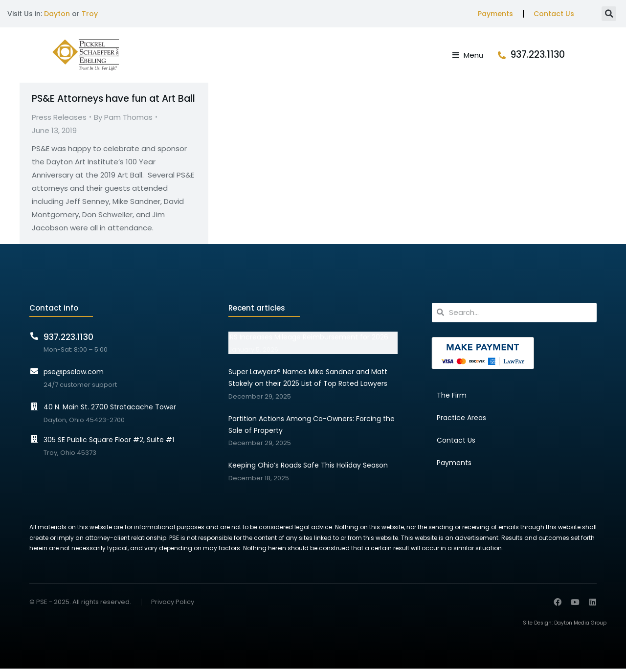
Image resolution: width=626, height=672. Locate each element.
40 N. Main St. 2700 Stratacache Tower (110, 410)
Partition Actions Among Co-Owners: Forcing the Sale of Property (312, 428)
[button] (609, 14)
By (123, 121)
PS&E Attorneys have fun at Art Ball (113, 102)
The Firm (452, 399)
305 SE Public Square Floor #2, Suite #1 (109, 443)
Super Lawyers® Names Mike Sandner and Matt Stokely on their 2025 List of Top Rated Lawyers (308, 381)
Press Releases (59, 121)
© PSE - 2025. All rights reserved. (80, 605)
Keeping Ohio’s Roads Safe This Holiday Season (308, 469)
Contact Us (554, 14)
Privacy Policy (173, 606)
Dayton (57, 14)
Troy (90, 14)
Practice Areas (461, 421)
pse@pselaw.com (74, 375)
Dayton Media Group (580, 626)
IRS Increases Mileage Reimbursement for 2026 (308, 340)
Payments (495, 14)
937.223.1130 (570, 56)
